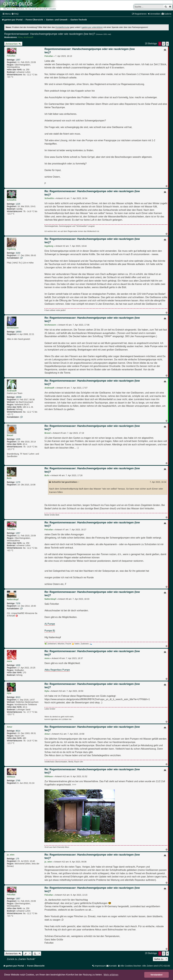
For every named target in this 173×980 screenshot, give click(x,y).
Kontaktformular (62, 27)
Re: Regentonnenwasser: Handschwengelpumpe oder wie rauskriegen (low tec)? (92, 193)
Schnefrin (12, 200)
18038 (19, 397)
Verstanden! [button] (157, 975)
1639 (18, 665)
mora (9, 661)
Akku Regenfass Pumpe (57, 670)
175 (17, 859)
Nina (20, 37)
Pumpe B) (50, 631)
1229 (18, 439)
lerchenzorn (13, 328)
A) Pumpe (50, 624)
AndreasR (28, 37)
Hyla (9, 693)
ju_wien (11, 855)
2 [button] (164, 44)
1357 (18, 60)
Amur (10, 727)
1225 (18, 204)
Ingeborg (11, 249)
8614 (18, 731)
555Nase (11, 777)
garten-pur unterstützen (92, 27)
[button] (167, 44)
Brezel (10, 435)
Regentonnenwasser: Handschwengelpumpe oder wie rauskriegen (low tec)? (50, 34)
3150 (18, 253)
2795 (18, 781)
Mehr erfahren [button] (111, 975)
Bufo (9, 478)
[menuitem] (15, 14)
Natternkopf (13, 599)
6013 (18, 697)
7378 (18, 603)
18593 (19, 332)
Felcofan (11, 56)
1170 (18, 482)
